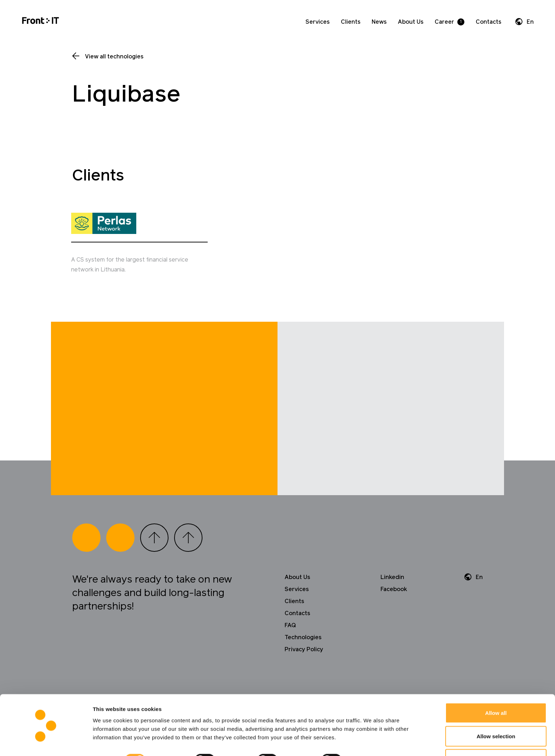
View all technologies (114, 57)
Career (444, 22)
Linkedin (392, 581)
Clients (351, 22)
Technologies (303, 641)
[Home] (41, 22)
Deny (496, 737)
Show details (371, 738)
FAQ (290, 629)
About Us (411, 22)
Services (317, 22)
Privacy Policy (304, 653)
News (379, 22)
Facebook (394, 593)
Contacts (488, 22)
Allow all (496, 691)
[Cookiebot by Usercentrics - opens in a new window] (46, 742)
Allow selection (496, 714)
